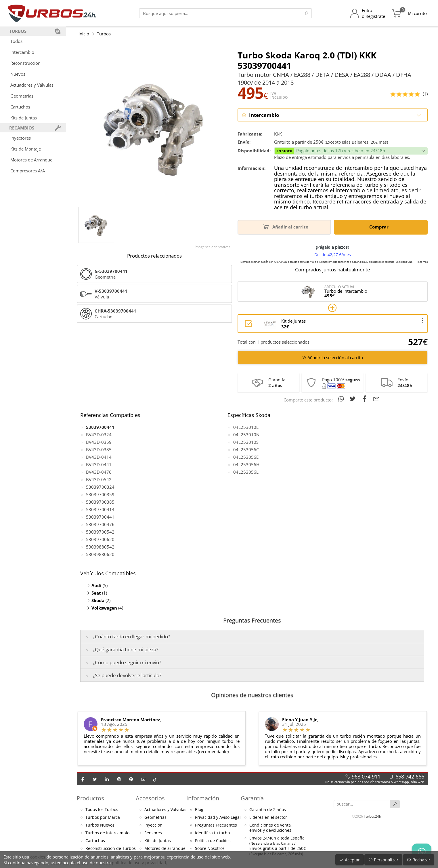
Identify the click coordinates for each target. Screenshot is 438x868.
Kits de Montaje (26, 149)
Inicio (84, 34)
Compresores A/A (28, 171)
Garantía (252, 798)
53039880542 (100, 547)
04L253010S (246, 442)
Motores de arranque (165, 848)
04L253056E (246, 457)
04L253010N (246, 435)
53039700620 (100, 539)
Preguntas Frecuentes (216, 825)
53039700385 (100, 502)
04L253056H (246, 465)
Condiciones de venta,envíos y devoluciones (271, 828)
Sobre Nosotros (210, 848)
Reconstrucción (25, 63)
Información (203, 798)
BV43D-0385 (99, 450)
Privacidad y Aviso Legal (218, 817)
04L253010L (246, 427)
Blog (199, 810)
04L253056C (246, 450)
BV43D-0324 (99, 435)
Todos (16, 41)
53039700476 (100, 524)
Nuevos (18, 74)
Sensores (153, 833)
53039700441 (100, 517)
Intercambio (22, 52)
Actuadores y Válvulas (32, 85)
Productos (90, 798)
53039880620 (100, 554)
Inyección (153, 825)
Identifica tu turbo (212, 833)
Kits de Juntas (24, 118)
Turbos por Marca (103, 817)
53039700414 (100, 509)
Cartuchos (20, 107)
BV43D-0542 (99, 479)
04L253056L (246, 472)
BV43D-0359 (99, 442)
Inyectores (21, 138)
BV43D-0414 (99, 457)
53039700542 (100, 532)
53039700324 (100, 487)
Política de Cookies (213, 841)
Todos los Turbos (102, 810)
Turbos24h (372, 816)
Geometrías (22, 96)
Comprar (380, 227)
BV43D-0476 (99, 472)
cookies (38, 857)
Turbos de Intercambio (107, 833)
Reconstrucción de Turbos (111, 848)
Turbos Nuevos (100, 825)
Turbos (104, 34)
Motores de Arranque (31, 160)
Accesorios (150, 798)
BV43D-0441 (99, 465)
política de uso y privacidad (139, 863)
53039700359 (100, 494)
